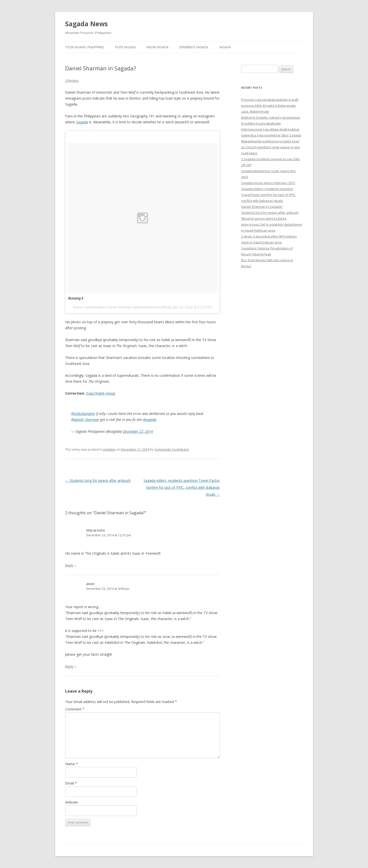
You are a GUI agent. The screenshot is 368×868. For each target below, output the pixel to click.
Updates (109, 449)
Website (72, 802)
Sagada (225, 47)
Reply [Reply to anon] (69, 666)
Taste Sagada (125, 47)
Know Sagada (158, 47)
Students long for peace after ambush (98, 480)
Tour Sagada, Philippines (85, 47)
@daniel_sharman (85, 420)
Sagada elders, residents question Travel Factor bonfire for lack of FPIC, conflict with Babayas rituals (182, 487)
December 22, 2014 (138, 431)
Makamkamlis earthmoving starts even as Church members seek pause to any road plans (271, 147)
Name (72, 764)
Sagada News (86, 24)
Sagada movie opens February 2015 (268, 183)
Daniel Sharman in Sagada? (262, 207)
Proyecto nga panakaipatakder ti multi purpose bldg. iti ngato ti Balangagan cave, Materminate (270, 106)
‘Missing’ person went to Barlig (264, 218)
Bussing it (76, 298)
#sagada (150, 420)
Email (71, 783)
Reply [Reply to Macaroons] (69, 565)
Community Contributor (172, 449)
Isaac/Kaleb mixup (101, 393)
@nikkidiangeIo (83, 414)
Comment (75, 709)
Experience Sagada (194, 47)
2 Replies (72, 81)
